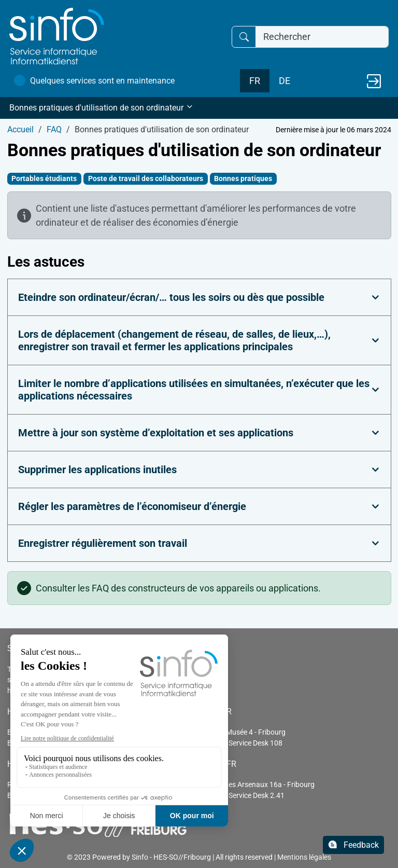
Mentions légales (304, 857)
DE (285, 81)
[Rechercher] (322, 37)
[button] (199, 108)
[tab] (199, 297)
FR (255, 81)
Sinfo (140, 857)
